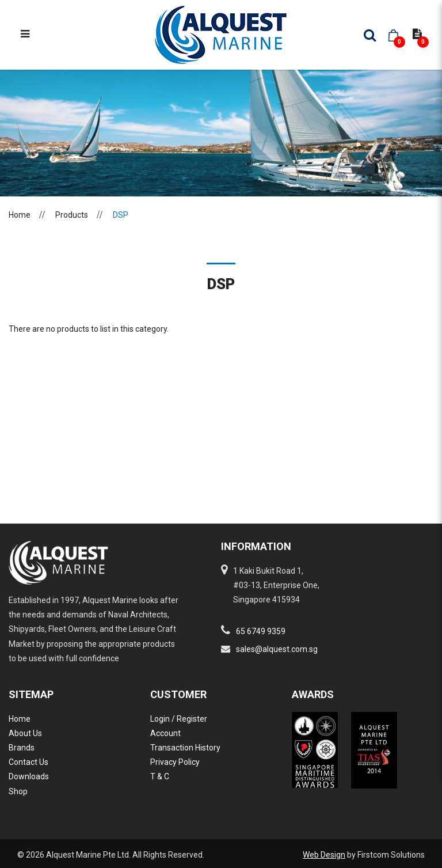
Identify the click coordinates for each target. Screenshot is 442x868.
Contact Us (28, 762)
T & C (160, 776)
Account (165, 733)
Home (20, 215)
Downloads (29, 776)
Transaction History (185, 748)
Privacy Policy (175, 762)
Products (72, 215)
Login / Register (179, 719)
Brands (22, 748)
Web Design (324, 855)
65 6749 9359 (261, 631)
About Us (25, 733)
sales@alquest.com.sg (277, 649)
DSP (121, 215)
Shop (18, 791)
